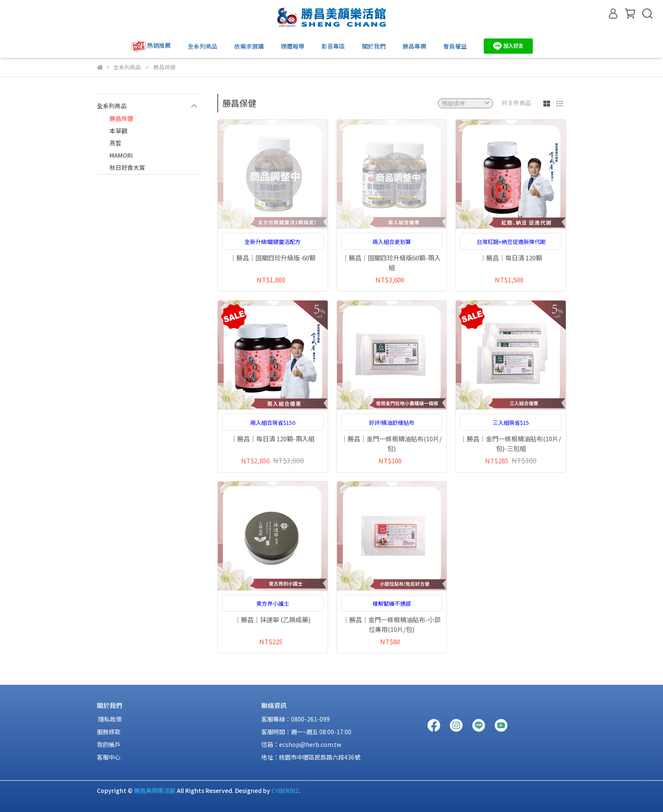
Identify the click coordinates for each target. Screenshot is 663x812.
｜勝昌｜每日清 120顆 (511, 258)
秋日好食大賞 (127, 167)
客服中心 (109, 757)
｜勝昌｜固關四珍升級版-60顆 (273, 258)
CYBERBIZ (285, 790)
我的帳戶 (109, 744)
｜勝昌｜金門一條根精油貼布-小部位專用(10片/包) (392, 624)
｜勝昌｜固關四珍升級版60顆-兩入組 (392, 262)
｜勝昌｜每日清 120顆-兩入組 (273, 439)
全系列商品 (203, 46)
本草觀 (118, 131)
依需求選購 (249, 46)
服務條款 (109, 732)
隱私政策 (109, 719)
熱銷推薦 (151, 46)
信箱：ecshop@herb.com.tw (301, 744)
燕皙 (115, 143)
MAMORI (121, 155)
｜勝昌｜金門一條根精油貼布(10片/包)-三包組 (511, 443)
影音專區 (333, 46)
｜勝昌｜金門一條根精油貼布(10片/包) (392, 443)
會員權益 (455, 46)
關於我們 (374, 46)
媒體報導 (293, 46)
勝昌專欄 (414, 46)
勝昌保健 (121, 118)
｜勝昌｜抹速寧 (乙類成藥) (273, 619)
